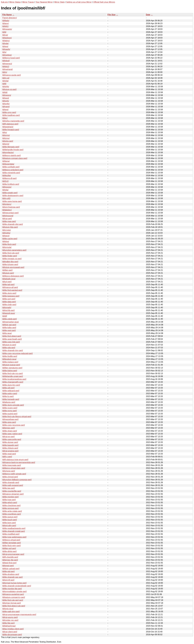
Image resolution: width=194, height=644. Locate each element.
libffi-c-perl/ (7, 457)
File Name (7, 15)
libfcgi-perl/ (7, 219)
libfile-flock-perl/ (9, 244)
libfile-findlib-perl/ (10, 356)
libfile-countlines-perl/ (12, 514)
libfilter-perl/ (7, 270)
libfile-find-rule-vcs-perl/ (13, 373)
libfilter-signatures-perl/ (12, 368)
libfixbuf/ (6, 61)
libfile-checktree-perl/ (12, 505)
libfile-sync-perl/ (9, 112)
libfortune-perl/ (9, 471)
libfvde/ (6, 43)
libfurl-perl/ (7, 282)
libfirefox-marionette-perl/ (13, 121)
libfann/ (6, 23)
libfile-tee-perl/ (9, 488)
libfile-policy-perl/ (10, 394)
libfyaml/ (6, 107)
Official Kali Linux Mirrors (104, 2)
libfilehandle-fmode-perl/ (13, 150)
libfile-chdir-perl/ (9, 305)
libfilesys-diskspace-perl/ (13, 276)
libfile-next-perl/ (9, 330)
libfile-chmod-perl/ (10, 477)
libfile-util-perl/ (8, 388)
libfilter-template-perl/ (12, 543)
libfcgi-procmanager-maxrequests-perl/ (19, 614)
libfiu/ (5, 132)
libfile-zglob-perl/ (10, 319)
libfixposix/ (7, 187)
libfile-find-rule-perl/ (11, 253)
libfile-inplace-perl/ (10, 362)
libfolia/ (5, 190)
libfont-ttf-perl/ (8, 580)
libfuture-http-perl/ (10, 227)
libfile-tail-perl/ (8, 285)
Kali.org (4, 2)
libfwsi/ (5, 46)
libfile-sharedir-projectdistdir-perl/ (17, 586)
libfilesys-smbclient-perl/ (13, 170)
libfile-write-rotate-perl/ (12, 511)
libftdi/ (5, 92)
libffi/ (4, 84)
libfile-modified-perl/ (11, 534)
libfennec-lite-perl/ (10, 560)
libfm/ (5, 72)
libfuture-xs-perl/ (9, 89)
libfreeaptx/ (7, 29)
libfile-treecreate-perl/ (12, 465)
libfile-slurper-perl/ (10, 442)
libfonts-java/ (8, 609)
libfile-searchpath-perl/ (12, 339)
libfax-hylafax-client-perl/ (13, 629)
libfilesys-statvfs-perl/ (12, 155)
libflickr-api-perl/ (9, 325)
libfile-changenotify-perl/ (13, 382)
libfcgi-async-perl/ (10, 617)
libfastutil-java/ (9, 313)
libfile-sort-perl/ (9, 299)
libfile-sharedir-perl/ (11, 482)
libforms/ (6, 135)
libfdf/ (5, 316)
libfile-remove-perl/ (11, 508)
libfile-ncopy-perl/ (10, 408)
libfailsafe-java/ (9, 279)
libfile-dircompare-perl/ (12, 635)
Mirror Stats (59, 2)
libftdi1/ (6, 26)
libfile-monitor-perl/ (11, 497)
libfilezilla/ (7, 176)
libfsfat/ (6, 81)
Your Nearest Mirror (44, 2)
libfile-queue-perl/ (10, 517)
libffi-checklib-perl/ (10, 557)
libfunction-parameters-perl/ (14, 250)
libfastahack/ (8, 127)
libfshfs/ (6, 87)
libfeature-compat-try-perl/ (14, 597)
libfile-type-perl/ (9, 500)
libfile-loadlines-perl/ (11, 115)
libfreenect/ (7, 64)
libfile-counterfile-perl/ (12, 491)
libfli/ (4, 32)
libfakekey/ (7, 210)
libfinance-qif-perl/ (10, 287)
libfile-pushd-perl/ (10, 414)
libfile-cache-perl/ (10, 239)
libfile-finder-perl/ (10, 256)
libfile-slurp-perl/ (9, 293)
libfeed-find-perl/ (9, 563)
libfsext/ (6, 98)
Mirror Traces (28, 2)
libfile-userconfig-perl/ (12, 439)
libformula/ (7, 247)
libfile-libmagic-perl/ (11, 147)
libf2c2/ (6, 181)
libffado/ (6, 21)
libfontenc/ (7, 204)
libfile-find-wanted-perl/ (12, 290)
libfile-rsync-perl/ (10, 411)
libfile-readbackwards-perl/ (14, 528)
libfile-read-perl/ (9, 454)
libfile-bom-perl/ (9, 523)
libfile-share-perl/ (10, 431)
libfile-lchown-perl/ (10, 264)
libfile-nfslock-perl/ (10, 448)
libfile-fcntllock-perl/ (11, 184)
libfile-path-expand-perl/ (13, 485)
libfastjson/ (7, 38)
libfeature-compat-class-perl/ (15, 158)
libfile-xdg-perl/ (9, 348)
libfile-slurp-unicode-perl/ (13, 405)
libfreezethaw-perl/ (10, 419)
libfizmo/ (6, 138)
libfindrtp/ (6, 233)
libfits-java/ (7, 333)
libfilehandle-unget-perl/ (13, 376)
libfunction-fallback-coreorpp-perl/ (17, 480)
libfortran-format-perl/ (12, 603)
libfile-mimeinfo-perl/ (11, 173)
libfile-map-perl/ (9, 221)
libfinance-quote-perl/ (12, 75)
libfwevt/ (6, 236)
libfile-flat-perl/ (9, 623)
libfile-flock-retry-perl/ (12, 546)
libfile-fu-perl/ (8, 396)
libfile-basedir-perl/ (10, 445)
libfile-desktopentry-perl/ (13, 196)
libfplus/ (6, 241)
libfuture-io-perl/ (9, 345)
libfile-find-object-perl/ (12, 336)
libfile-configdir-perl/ (11, 167)
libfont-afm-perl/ (9, 526)
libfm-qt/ (6, 78)
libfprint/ (6, 144)
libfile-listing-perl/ (10, 371)
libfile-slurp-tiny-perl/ (11, 385)
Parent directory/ (10, 18)
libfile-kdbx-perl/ (9, 328)
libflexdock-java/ (9, 359)
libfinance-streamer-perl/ (13, 494)
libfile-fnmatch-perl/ (11, 130)
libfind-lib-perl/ (9, 310)
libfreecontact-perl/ (11, 213)
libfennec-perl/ (9, 428)
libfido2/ (6, 67)
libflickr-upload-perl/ (11, 569)
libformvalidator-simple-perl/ (15, 591)
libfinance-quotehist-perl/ (13, 594)
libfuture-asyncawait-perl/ (13, 267)
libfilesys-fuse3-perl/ (11, 58)
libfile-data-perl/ (9, 302)
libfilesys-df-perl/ (10, 178)
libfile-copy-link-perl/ (11, 342)
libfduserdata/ (8, 164)
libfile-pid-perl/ (9, 571)
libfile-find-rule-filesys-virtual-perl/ (17, 417)
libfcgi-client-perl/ (10, 632)
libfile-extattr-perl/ (10, 193)
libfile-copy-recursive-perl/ (14, 425)
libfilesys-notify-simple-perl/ (14, 474)
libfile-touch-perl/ (10, 520)
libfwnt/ (5, 110)
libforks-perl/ (8, 141)
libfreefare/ (7, 55)
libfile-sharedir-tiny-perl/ (13, 350)
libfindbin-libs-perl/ (10, 262)
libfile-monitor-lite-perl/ (12, 589)
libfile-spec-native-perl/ (12, 434)
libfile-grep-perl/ (9, 422)
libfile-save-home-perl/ (12, 201)
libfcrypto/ (7, 230)
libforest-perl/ (8, 566)
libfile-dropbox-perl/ (11, 574)
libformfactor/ (8, 152)
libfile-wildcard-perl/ (11, 391)
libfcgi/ (5, 35)
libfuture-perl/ (8, 273)
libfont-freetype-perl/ (11, 207)
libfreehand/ (8, 69)
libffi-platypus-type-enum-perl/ (15, 460)
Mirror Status (15, 2)
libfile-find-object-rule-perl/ (14, 606)
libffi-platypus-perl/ (10, 124)
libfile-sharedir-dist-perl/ (13, 224)
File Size (111, 15)
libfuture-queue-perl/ (11, 365)
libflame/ (6, 161)
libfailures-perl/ (9, 402)
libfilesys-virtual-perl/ (11, 540)
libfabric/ (6, 41)
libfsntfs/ (6, 104)
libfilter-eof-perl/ (9, 548)
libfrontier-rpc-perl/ (10, 620)
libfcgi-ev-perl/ (9, 437)
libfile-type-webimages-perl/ (14, 537)
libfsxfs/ (6, 101)
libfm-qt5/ (6, 198)
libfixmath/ (7, 308)
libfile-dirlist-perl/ (10, 551)
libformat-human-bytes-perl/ (14, 583)
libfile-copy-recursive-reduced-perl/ (18, 353)
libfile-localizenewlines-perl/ (14, 379)
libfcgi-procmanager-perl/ (13, 554)
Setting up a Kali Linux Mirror (79, 2)
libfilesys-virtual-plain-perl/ (14, 468)
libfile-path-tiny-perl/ (11, 612)
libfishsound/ (8, 216)
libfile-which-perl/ (10, 503)
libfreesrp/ (7, 95)
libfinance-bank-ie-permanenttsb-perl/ (19, 462)
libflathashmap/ (9, 626)
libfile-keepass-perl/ (11, 296)
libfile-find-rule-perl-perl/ (13, 600)
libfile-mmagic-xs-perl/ (12, 259)
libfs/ (4, 52)
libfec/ (5, 118)
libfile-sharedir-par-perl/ (13, 577)
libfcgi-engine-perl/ (10, 451)
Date (148, 15)
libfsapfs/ (6, 49)
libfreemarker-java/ (11, 322)
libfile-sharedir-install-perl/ (14, 531)
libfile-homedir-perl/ (11, 399)
